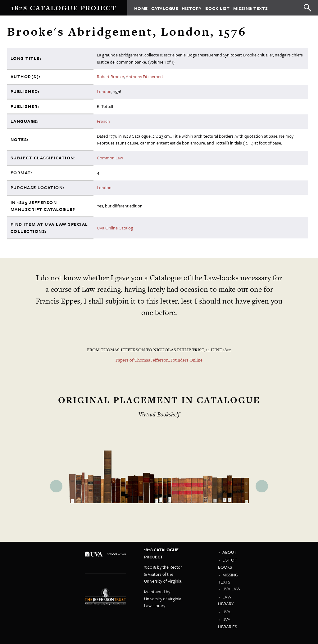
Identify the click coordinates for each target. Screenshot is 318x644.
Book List (218, 8)
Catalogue (165, 8)
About (229, 552)
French (103, 121)
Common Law (110, 158)
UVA (226, 612)
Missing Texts (251, 8)
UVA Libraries (227, 623)
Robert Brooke (110, 76)
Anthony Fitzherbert (145, 76)
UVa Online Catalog (115, 228)
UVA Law (231, 589)
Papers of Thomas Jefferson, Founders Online (159, 360)
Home (141, 8)
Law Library (226, 600)
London (104, 91)
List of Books (227, 563)
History (192, 8)
